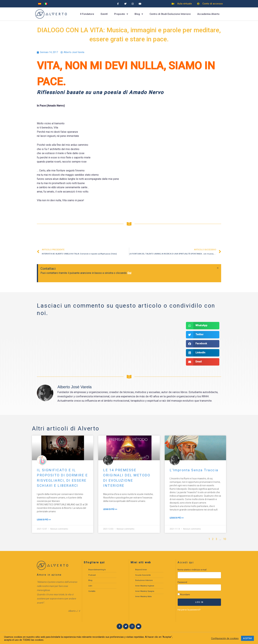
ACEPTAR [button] (247, 638)
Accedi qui (186, 562)
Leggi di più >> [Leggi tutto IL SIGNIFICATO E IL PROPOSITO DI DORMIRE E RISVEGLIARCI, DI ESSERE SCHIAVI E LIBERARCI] (44, 520)
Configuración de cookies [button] (225, 638)
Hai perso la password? (189, 610)
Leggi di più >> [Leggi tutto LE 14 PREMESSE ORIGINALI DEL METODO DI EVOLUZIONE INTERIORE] (110, 509)
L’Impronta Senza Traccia (194, 470)
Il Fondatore (87, 14)
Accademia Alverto (208, 14)
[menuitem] (40, 4)
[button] (203, 326)
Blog (139, 14)
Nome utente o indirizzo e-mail (192, 570)
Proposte (121, 14)
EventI (104, 14)
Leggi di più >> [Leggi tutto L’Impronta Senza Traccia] (177, 518)
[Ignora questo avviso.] (218, 268)
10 (225, 539)
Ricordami (184, 594)
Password (182, 582)
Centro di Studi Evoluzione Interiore (170, 14)
